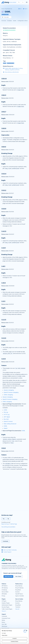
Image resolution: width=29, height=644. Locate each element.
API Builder (4, 594)
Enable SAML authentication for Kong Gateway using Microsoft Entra (14, 69)
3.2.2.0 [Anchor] (4, 338)
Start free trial (8, 576)
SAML (5, 426)
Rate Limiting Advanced (10, 424)
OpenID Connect (8, 421)
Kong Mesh (18, 590)
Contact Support (6, 552)
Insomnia (17, 592)
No (8, 519)
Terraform (18, 607)
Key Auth (6, 419)
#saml (5, 63)
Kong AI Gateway (19, 588)
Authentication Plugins (7, 605)
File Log (6, 412)
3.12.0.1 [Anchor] (4, 95)
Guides (15, 21)
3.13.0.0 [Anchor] (4, 79)
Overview (4, 21)
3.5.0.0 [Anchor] (4, 209)
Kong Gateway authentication (12, 72)
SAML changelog (8, 395)
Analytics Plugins (6, 603)
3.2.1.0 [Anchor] (4, 359)
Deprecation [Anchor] (5, 135)
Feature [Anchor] (4, 365)
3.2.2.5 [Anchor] (4, 320)
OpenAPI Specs (19, 594)
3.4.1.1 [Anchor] (3, 266)
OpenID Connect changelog (11, 392)
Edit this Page (14, 524)
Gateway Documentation (9, 30)
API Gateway (5, 588)
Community (4, 616)
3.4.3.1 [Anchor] (4, 248)
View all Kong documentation (8, 527)
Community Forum (6, 618)
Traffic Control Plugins (7, 609)
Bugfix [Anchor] (3, 85)
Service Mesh (5, 592)
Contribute (5, 541)
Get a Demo (18, 576)
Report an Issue (5, 524)
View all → (4, 611)
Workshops (4, 626)
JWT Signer (7, 417)
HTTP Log (7, 415)
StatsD (6, 428)
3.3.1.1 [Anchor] (3, 301)
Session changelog (9, 390)
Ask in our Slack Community (9, 550)
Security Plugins (6, 607)
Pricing (3, 596)
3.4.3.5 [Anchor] (4, 231)
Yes (4, 519)
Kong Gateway (19, 586)
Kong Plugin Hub (8, 9)
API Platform (5, 586)
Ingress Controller (20, 596)
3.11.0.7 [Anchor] (4, 112)
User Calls (4, 624)
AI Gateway (4, 590)
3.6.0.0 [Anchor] (4, 147)
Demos (3, 622)
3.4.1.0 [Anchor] (4, 283)
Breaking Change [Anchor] (7, 153)
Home (3, 9)
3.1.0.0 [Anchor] (4, 448)
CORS (5, 410)
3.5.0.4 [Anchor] (4, 174)
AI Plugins (4, 601)
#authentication (11, 63)
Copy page (5, 17)
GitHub (3, 620)
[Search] (19, 2)
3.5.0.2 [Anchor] (4, 190)
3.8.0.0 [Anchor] (4, 128)
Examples (10, 21)
